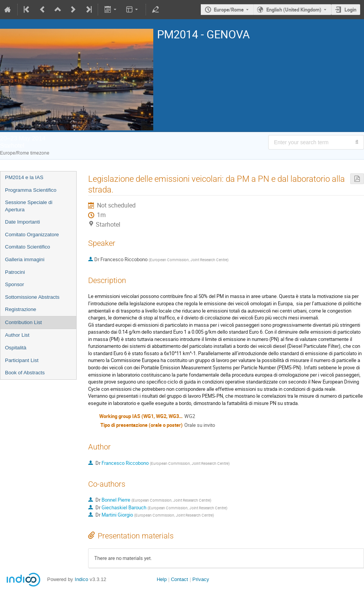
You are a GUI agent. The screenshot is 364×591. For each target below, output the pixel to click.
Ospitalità (16, 348)
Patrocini (15, 272)
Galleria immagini (25, 259)
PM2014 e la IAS (24, 177)
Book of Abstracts (25, 373)
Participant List (22, 360)
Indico (81, 579)
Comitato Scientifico (28, 247)
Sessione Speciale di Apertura (29, 206)
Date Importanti (22, 222)
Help (162, 579)
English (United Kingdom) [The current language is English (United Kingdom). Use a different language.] (294, 10)
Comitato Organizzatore (32, 235)
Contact (180, 579)
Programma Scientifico (31, 190)
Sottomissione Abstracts (32, 297)
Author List (17, 335)
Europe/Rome (229, 10)
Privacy (201, 579)
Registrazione (21, 309)
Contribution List (23, 322)
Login (350, 10)
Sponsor (15, 284)
